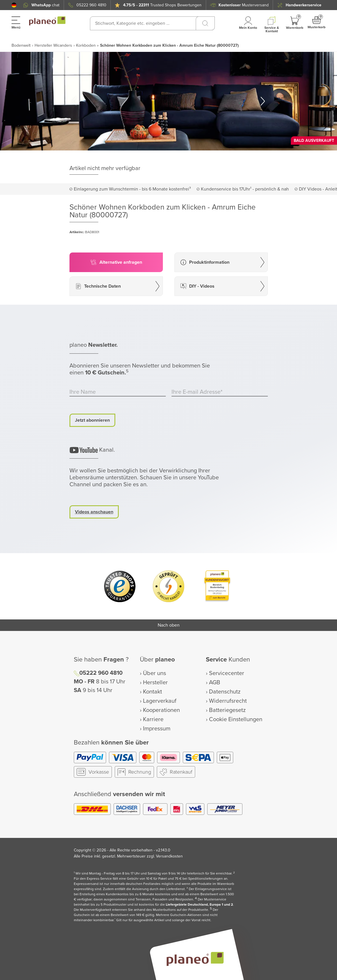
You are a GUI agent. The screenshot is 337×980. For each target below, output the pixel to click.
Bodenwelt (21, 45)
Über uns (155, 673)
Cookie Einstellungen (236, 719)
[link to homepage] (47, 21)
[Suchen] (205, 23)
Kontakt (153, 692)
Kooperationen (161, 710)
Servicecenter (227, 673)
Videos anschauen (94, 512)
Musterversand (244, 5)
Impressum (157, 729)
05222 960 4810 (91, 5)
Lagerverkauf (160, 701)
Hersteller (155, 683)
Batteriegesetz (227, 710)
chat (45, 5)
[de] (14, 5)
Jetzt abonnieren (92, 420)
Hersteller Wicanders (53, 45)
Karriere (153, 719)
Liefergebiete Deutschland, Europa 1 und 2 (199, 905)
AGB (215, 683)
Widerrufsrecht (228, 701)
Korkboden (86, 45)
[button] (14, 5)
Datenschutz (225, 692)
